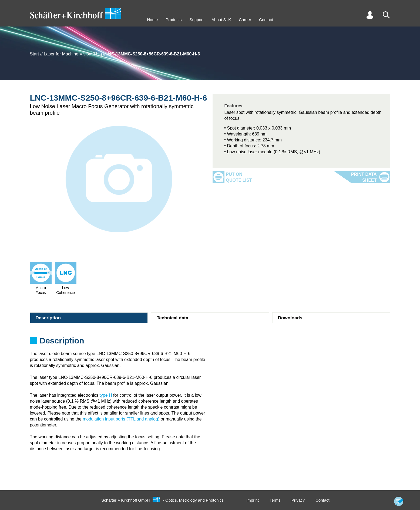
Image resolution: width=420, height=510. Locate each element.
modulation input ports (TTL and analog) (121, 419)
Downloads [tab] (290, 318)
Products (174, 20)
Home (152, 20)
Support (196, 20)
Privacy (298, 500)
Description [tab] (48, 318)
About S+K (221, 20)
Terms (275, 500)
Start (35, 54)
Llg (99, 54)
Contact (266, 20)
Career (245, 20)
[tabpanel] (210, 342)
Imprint (253, 500)
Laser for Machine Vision (68, 54)
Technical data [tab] (172, 318)
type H (106, 395)
